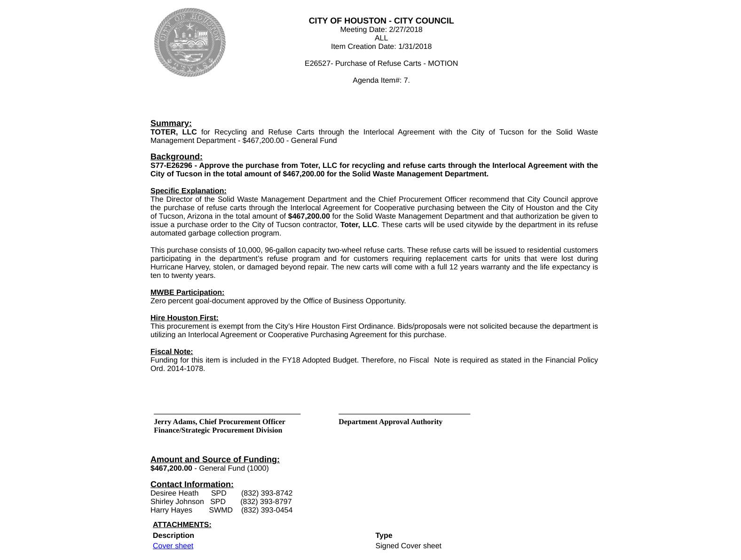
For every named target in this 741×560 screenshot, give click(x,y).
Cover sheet (173, 546)
